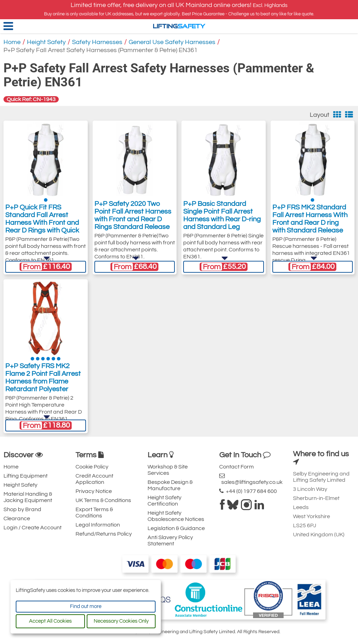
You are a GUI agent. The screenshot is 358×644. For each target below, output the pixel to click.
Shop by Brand (22, 509)
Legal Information (98, 525)
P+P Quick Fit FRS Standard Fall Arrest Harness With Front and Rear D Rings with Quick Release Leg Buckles (42, 226)
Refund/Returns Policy (104, 534)
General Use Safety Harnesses (172, 42)
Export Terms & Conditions (94, 513)
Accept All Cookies (50, 621)
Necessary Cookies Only (121, 621)
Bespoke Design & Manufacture (170, 485)
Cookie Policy (92, 467)
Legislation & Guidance (176, 528)
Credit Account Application (94, 479)
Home (12, 42)
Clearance (17, 518)
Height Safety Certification (164, 501)
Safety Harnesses (97, 42)
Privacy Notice (94, 491)
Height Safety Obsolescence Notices (176, 516)
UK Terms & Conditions (103, 500)
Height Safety (46, 42)
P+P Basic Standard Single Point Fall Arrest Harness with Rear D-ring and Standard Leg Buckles (222, 222)
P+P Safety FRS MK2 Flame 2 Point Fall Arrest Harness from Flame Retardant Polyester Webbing (43, 384)
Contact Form (237, 467)
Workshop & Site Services (168, 470)
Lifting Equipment (26, 476)
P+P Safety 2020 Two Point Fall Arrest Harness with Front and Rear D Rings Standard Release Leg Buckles (133, 222)
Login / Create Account (33, 528)
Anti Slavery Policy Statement (170, 541)
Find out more (86, 606)
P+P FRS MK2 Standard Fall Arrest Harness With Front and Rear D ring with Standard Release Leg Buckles (310, 226)
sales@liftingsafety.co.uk (251, 479)
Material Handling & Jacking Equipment (28, 497)
